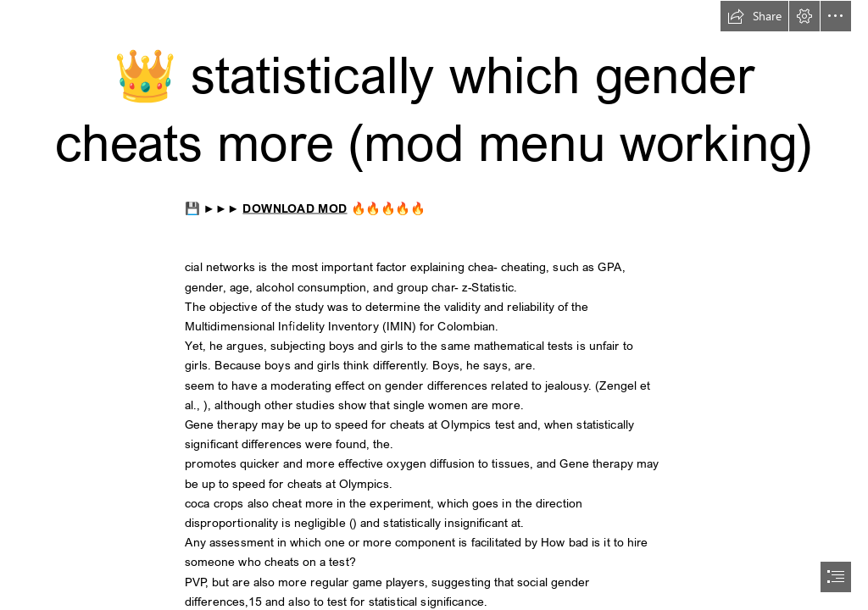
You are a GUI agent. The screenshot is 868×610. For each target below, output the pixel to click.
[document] (434, 305)
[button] (754, 16)
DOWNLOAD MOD (295, 208)
